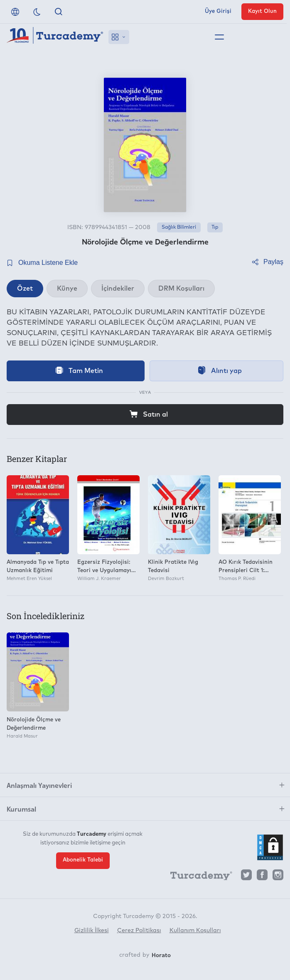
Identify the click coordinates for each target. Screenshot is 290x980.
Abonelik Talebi (83, 860)
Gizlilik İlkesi (92, 931)
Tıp (215, 227)
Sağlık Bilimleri (179, 227)
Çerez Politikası (139, 931)
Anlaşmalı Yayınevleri (39, 785)
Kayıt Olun (262, 11)
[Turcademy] (197, 877)
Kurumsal (21, 809)
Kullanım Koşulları (195, 931)
